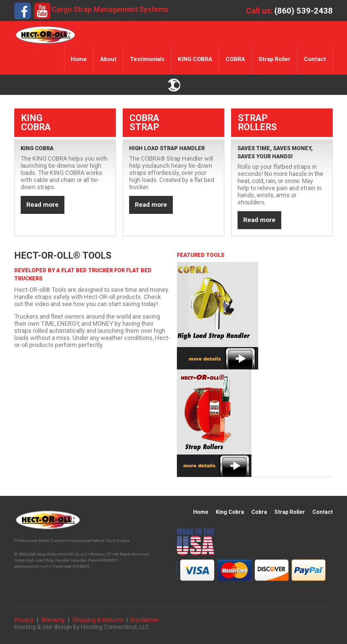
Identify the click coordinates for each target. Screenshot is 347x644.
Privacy (24, 620)
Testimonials (147, 59)
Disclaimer (145, 620)
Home (79, 59)
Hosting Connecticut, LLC (115, 627)
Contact (315, 59)
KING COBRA (195, 59)
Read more (43, 205)
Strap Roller (274, 59)
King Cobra (230, 512)
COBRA (235, 59)
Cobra (259, 512)
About (108, 59)
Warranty (53, 620)
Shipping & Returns (98, 620)
